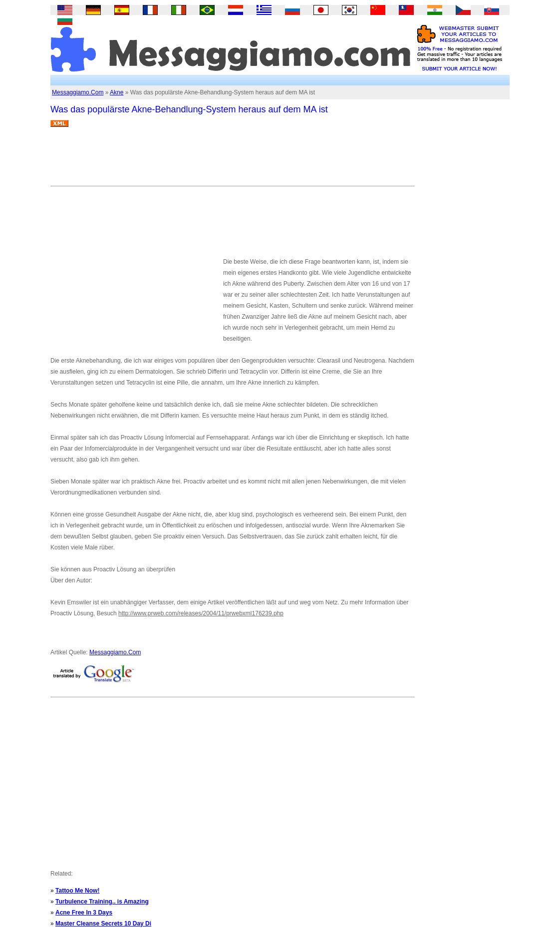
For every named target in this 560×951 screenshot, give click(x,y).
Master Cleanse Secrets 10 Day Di (103, 924)
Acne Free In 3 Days (84, 913)
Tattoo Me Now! (77, 891)
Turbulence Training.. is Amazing (102, 902)
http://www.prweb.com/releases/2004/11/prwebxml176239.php (201, 613)
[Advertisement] (232, 160)
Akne (117, 92)
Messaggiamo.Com (78, 92)
